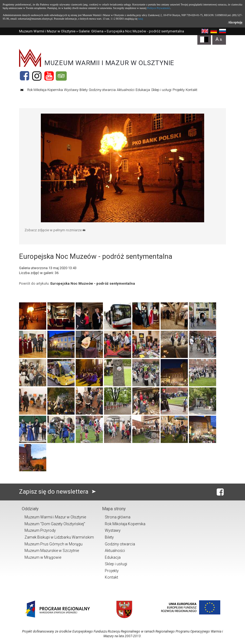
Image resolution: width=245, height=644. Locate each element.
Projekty (179, 90)
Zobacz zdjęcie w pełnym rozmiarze (55, 230)
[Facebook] (24, 76)
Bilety (84, 90)
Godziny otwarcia (102, 90)
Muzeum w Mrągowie (43, 557)
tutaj (140, 19)
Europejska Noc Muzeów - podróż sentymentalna (93, 283)
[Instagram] (37, 76)
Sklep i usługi (161, 90)
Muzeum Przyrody (40, 530)
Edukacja (143, 90)
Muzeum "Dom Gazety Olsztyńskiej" (55, 524)
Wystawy (71, 90)
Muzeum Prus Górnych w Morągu (53, 544)
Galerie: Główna (91, 31)
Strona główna (118, 517)
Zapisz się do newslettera (59, 492)
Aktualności (126, 90)
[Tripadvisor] (61, 76)
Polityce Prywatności (159, 8)
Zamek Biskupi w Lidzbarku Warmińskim (59, 537)
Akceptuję (235, 22)
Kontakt (192, 90)
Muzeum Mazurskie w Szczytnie (52, 551)
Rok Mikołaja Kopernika (45, 90)
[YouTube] (49, 76)
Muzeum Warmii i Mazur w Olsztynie (47, 31)
